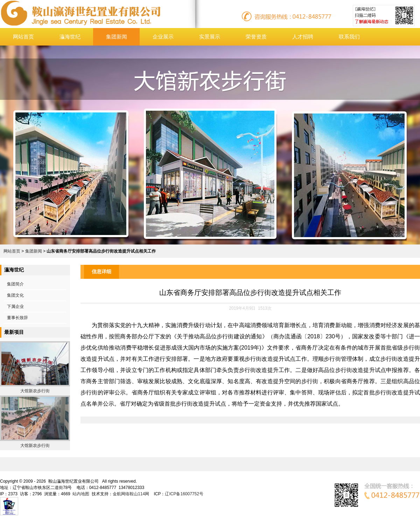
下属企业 (15, 306)
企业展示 (163, 37)
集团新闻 (117, 37)
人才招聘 (303, 37)
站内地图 (81, 494)
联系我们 (349, 37)
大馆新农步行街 (35, 391)
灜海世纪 (70, 37)
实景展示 (210, 37)
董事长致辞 (17, 318)
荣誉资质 (256, 37)
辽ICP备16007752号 (184, 494)
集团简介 (15, 284)
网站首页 (23, 37)
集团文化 (15, 295)
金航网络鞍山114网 (131, 494)
